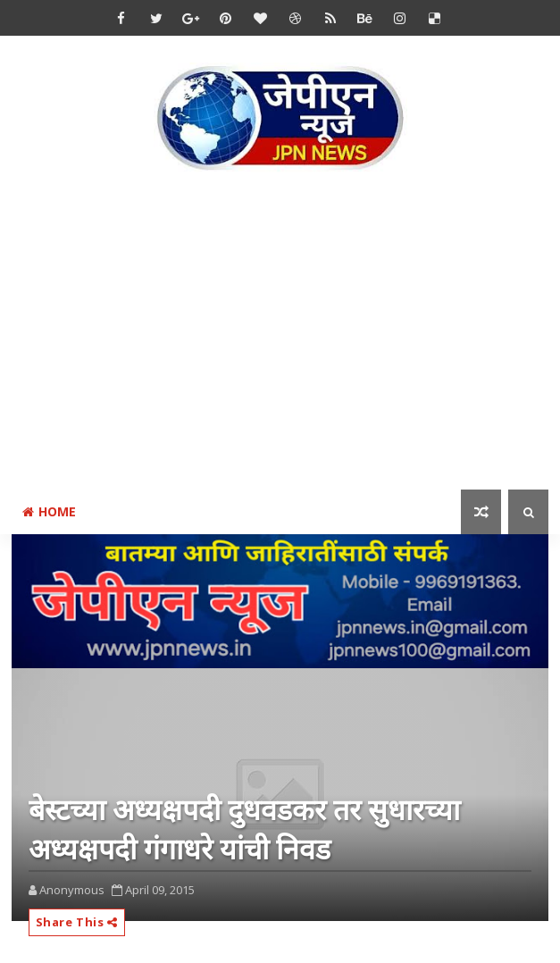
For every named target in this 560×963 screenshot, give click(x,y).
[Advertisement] (286, 334)
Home (49, 511)
